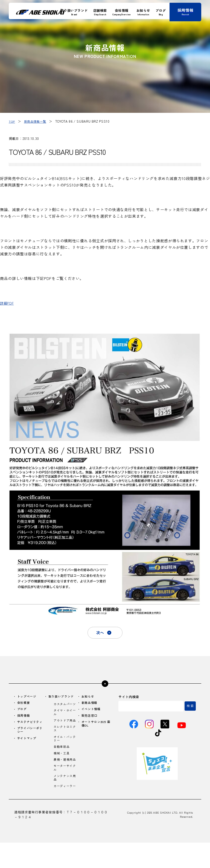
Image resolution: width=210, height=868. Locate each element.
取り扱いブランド (62, 698)
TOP (12, 121)
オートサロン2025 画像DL (97, 727)
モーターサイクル (64, 787)
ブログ (23, 711)
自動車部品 (62, 761)
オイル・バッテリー (64, 752)
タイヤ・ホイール (64, 719)
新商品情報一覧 (36, 121)
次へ (100, 633)
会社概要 (24, 705)
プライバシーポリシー (31, 734)
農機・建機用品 (64, 776)
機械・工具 (62, 767)
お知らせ (88, 698)
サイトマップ (28, 743)
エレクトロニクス (64, 741)
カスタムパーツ (64, 708)
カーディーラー (64, 809)
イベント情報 (91, 711)
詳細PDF (8, 303)
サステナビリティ (31, 725)
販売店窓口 (90, 718)
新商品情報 (90, 705)
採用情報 (24, 718)
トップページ (28, 698)
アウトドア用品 (64, 730)
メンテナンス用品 (64, 798)
